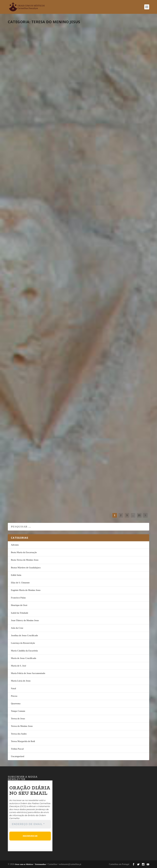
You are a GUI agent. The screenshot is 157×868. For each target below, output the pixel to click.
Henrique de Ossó (19, 605)
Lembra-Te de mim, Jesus (35, 73)
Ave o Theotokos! (101, 478)
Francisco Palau (18, 598)
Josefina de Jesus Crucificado (24, 636)
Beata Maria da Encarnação (24, 552)
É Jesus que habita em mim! (38, 233)
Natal (105, 484)
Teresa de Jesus (18, 719)
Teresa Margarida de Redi (23, 741)
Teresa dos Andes (19, 734)
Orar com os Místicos (24, 864)
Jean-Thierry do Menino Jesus (25, 620)
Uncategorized (17, 756)
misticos (16, 79)
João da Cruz (17, 628)
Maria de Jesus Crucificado (23, 658)
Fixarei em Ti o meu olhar (110, 233)
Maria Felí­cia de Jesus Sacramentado (28, 673)
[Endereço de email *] (30, 824)
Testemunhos (40, 864)
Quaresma (36, 79)
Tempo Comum (36, 399)
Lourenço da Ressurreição (23, 643)
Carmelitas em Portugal (119, 864)
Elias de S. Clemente (20, 583)
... (133, 515)
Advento (15, 545)
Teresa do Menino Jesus (49, 79)
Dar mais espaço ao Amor (110, 73)
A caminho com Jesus (33, 153)
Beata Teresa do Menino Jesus (25, 560)
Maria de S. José (18, 666)
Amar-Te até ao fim (31, 313)
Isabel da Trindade (19, 613)
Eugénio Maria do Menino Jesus (26, 590)
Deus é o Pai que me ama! (36, 393)
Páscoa (14, 696)
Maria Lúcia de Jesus (21, 681)
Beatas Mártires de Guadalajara (26, 568)
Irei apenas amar (29, 473)
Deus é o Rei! (96, 398)
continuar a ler (25, 96)
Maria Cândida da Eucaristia (24, 651)
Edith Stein (16, 575)
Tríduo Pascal (17, 749)
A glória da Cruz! (102, 153)
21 (139, 515)
